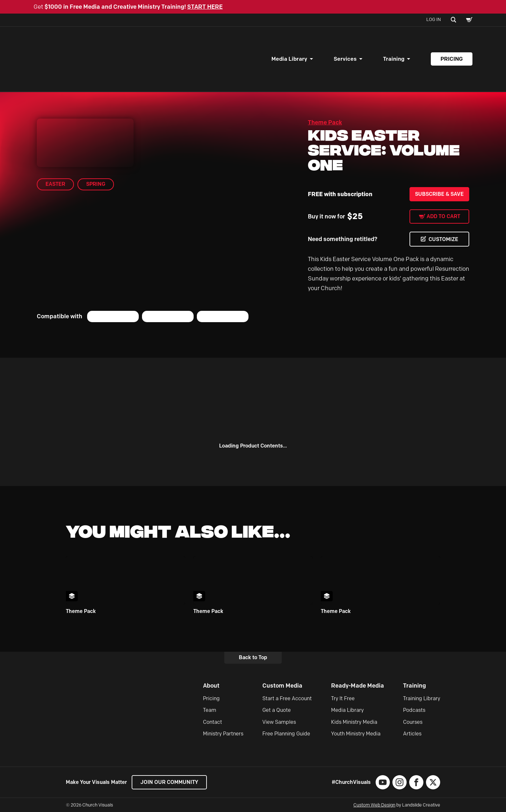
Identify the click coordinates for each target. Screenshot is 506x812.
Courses (413, 722)
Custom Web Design (374, 805)
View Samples (279, 722)
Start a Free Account (287, 698)
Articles (412, 734)
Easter (55, 184)
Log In (434, 20)
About (211, 686)
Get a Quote (277, 710)
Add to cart (443, 216)
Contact (213, 722)
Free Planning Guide (286, 734)
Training (394, 59)
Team (210, 710)
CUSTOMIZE (443, 239)
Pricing (452, 59)
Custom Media (282, 686)
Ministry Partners (223, 734)
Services (345, 59)
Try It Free (343, 698)
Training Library (422, 698)
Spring (96, 184)
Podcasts (414, 710)
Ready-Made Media (358, 686)
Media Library (289, 59)
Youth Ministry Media (356, 734)
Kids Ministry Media (354, 722)
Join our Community (169, 782)
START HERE (205, 7)
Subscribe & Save (439, 194)
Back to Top (253, 657)
